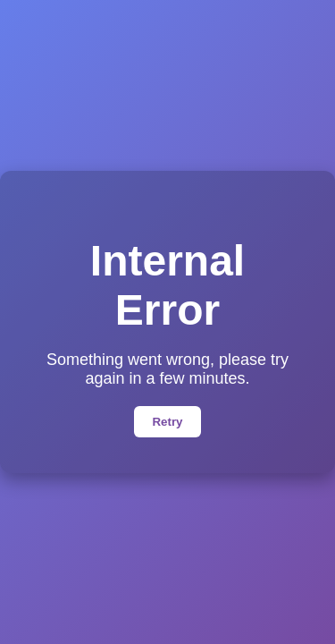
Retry (167, 422)
